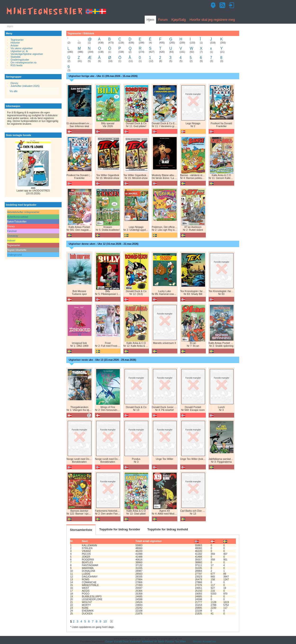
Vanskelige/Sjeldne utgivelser (27, 54)
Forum (163, 20)
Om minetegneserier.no (24, 62)
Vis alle (13, 91)
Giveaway (13, 236)
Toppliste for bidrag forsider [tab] (120, 529)
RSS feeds (17, 65)
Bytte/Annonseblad (18, 217)
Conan (109, 641)
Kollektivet (148, 641)
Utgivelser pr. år (19, 51)
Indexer (11, 240)
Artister (15, 45)
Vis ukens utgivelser (22, 48)
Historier (15, 43)
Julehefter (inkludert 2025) (25, 86)
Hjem (150, 20)
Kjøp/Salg (179, 20)
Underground (14, 255)
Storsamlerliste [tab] (81, 530)
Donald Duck (121, 641)
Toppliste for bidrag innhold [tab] (168, 529)
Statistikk (16, 57)
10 (105, 621)
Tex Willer (181, 641)
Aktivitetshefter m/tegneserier (23, 212)
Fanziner (12, 231)
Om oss (197, 641)
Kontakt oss (209, 641)
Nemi (161, 641)
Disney (14, 83)
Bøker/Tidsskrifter (17, 222)
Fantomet (135, 641)
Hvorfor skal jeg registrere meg (212, 20)
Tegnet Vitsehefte (17, 250)
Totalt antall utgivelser (149, 541)
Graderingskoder (20, 60)
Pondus (170, 641)
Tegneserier (17, 40)
